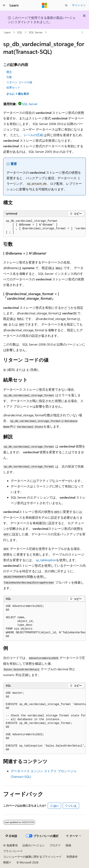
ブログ (54, 845)
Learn (7, 32)
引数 (9, 77)
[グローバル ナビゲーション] (4, 5)
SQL (20, 32)
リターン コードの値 (19, 82)
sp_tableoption (46, 560)
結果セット (13, 87)
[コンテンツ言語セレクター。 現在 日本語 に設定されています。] (11, 836)
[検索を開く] (66, 5)
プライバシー (12, 851)
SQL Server (36, 32)
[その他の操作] (82, 32)
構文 (9, 72)
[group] (44, 227)
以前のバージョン (34, 845)
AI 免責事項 (10, 845)
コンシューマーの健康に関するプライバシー (31, 857)
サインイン (79, 5)
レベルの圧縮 (33, 135)
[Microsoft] (44, 5)
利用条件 (72, 857)
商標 (6, 862)
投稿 (68, 845)
